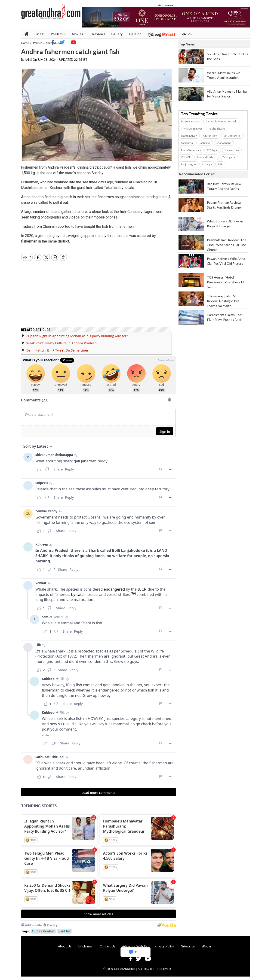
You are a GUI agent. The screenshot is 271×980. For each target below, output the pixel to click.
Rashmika (205, 143)
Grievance (188, 946)
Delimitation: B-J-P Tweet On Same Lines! (58, 350)
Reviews (99, 34)
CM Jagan (213, 150)
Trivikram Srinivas (192, 129)
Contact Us (107, 946)
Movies (79, 34)
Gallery (117, 34)
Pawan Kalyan (189, 136)
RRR (220, 164)
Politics (58, 34)
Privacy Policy (164, 946)
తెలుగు (187, 34)
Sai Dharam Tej (232, 136)
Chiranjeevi (210, 136)
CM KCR (186, 157)
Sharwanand (224, 143)
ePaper (206, 946)
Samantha (187, 143)
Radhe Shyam (217, 129)
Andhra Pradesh (43, 931)
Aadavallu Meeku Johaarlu (222, 121)
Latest (40, 34)
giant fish (65, 931)
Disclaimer (85, 946)
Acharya (207, 164)
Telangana (229, 157)
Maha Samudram (191, 150)
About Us (65, 946)
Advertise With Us (135, 946)
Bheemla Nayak (190, 121)
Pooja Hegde (188, 164)
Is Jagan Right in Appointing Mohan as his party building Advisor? (77, 336)
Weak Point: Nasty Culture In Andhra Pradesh (62, 343)
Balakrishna (232, 150)
